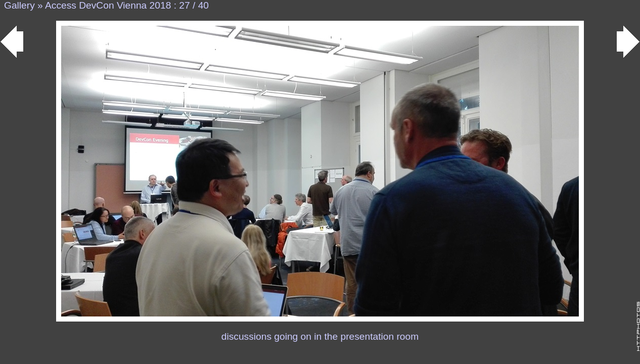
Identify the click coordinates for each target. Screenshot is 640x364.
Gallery (19, 5)
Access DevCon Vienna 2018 (108, 5)
